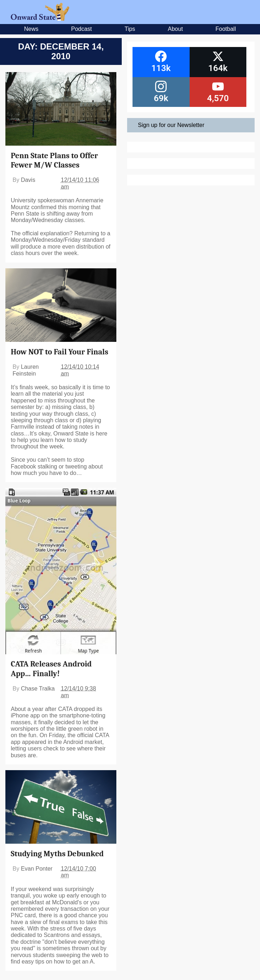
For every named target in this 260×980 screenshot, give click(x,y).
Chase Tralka (38, 689)
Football (226, 29)
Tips (130, 29)
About (175, 29)
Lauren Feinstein (26, 370)
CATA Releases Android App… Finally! (51, 669)
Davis (28, 180)
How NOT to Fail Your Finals (59, 352)
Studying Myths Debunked (57, 854)
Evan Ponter (37, 869)
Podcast (82, 29)
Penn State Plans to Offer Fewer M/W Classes (54, 160)
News (31, 29)
